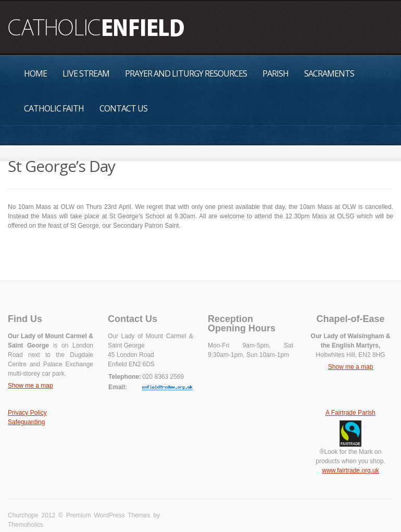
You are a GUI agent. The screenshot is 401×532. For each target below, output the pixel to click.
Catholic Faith (54, 108)
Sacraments (329, 73)
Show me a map (30, 386)
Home (35, 73)
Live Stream (86, 73)
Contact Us (123, 108)
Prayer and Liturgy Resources (186, 73)
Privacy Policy (27, 413)
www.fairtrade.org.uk (350, 471)
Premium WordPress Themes (108, 515)
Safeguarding (26, 422)
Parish (275, 73)
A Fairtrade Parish (350, 413)
